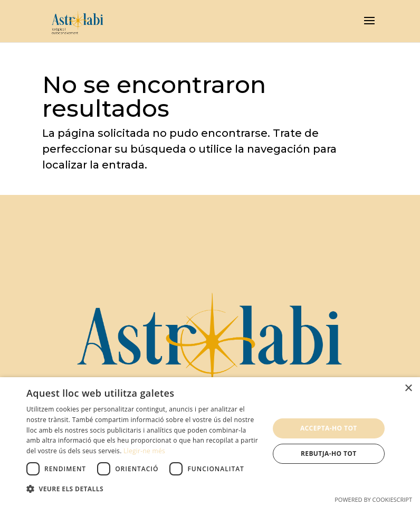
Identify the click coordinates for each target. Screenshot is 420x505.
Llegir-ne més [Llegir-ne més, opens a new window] (144, 451)
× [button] (408, 389)
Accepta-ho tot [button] (329, 428)
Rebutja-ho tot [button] (329, 453)
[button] (144, 489)
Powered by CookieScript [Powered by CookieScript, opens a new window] (373, 499)
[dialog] (210, 441)
